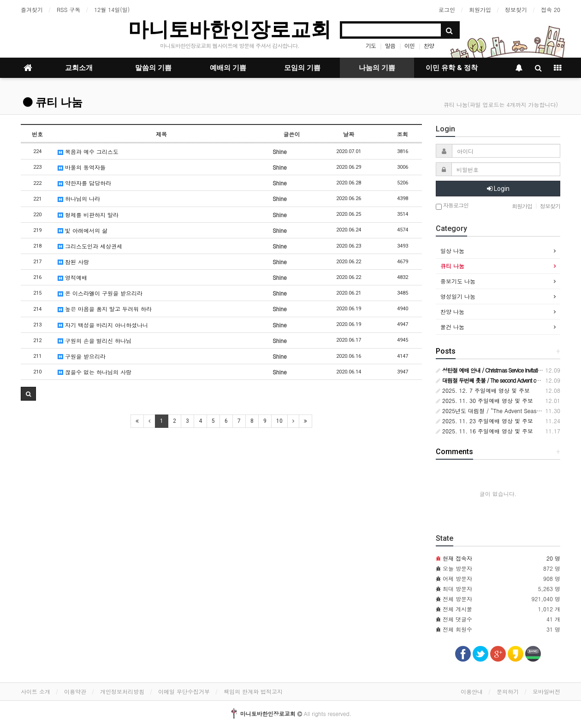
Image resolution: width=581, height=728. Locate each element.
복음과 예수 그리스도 (88, 151)
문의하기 (508, 691)
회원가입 (480, 9)
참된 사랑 (73, 262)
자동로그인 (452, 206)
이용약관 (75, 691)
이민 (409, 45)
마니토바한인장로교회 (230, 29)
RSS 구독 (68, 9)
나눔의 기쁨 (377, 68)
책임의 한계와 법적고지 (253, 691)
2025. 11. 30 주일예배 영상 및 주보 (484, 400)
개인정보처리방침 (122, 691)
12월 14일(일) (112, 9)
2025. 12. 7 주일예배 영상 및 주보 (483, 390)
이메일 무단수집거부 (184, 691)
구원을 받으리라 (82, 356)
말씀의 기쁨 (153, 68)
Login (498, 189)
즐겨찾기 (32, 9)
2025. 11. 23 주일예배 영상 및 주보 (484, 421)
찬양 (429, 45)
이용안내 (472, 691)
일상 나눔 (452, 251)
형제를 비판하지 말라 (88, 215)
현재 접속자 (457, 558)
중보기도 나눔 (458, 281)
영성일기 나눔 (458, 296)
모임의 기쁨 (302, 68)
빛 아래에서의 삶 (83, 230)
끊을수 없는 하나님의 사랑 (95, 372)
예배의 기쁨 (228, 68)
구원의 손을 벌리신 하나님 (95, 340)
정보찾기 (516, 9)
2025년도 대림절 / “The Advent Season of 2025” (502, 411)
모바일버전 (546, 691)
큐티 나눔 (53, 102)
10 (279, 421)
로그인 (447, 9)
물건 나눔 (452, 327)
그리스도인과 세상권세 (90, 246)
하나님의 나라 (79, 198)
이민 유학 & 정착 (452, 68)
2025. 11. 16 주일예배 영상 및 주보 (484, 431)
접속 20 (551, 9)
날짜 (349, 134)
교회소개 (79, 68)
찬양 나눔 (452, 311)
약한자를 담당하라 (84, 183)
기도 (371, 45)
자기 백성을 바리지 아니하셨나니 (103, 325)
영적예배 (72, 277)
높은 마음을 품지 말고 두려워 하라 (105, 309)
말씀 (390, 45)
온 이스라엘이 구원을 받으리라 (100, 293)
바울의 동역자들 (82, 167)
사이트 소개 (36, 691)
